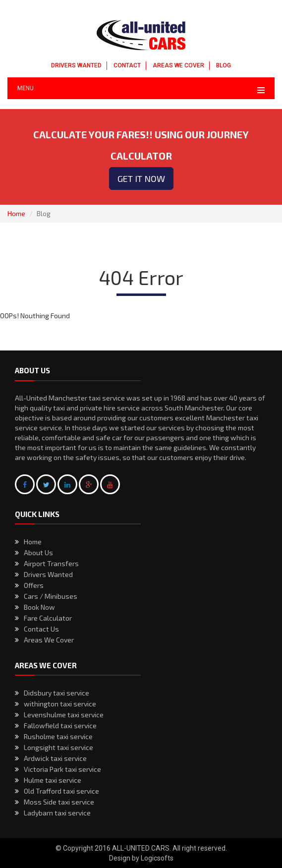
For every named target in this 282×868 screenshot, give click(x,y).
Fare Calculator (48, 618)
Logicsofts (157, 858)
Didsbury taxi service (56, 693)
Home (16, 213)
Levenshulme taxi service (64, 715)
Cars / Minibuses (51, 596)
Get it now (141, 178)
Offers (34, 585)
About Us (38, 552)
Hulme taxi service (53, 780)
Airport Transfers (51, 563)
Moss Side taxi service (59, 802)
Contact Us (41, 629)
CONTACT (127, 65)
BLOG (224, 65)
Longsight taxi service (58, 747)
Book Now (39, 607)
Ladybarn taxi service (57, 813)
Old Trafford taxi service (61, 791)
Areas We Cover (49, 640)
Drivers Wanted (48, 574)
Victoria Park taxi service (62, 769)
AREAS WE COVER (178, 65)
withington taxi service (60, 704)
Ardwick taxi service (55, 758)
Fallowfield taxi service (60, 725)
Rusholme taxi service (58, 736)
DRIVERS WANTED (76, 65)
